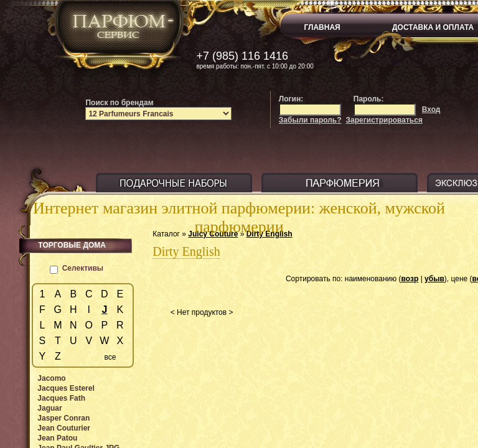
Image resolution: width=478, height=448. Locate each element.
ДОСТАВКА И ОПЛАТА (433, 27)
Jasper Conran (63, 418)
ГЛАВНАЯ (322, 27)
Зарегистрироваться (384, 120)
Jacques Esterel (66, 388)
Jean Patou (57, 438)
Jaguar (49, 408)
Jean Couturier (64, 428)
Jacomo (51, 378)
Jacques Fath (61, 398)
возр (410, 279)
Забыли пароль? (310, 120)
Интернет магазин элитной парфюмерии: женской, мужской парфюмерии (239, 217)
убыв (434, 279)
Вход (431, 110)
